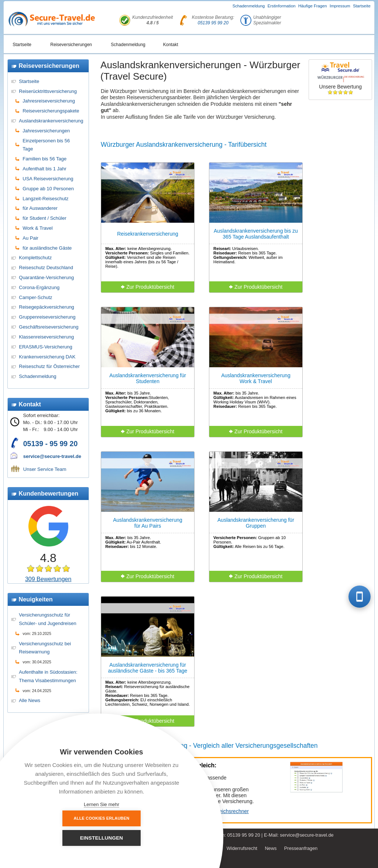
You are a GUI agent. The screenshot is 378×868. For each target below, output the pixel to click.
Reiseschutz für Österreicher (49, 366)
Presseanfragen (301, 848)
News (271, 848)
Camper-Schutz (35, 297)
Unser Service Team (45, 469)
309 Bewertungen (48, 579)
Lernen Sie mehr (102, 804)
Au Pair (30, 238)
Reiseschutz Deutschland (46, 268)
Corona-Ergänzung (39, 287)
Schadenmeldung (249, 6)
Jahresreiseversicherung (49, 101)
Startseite (362, 6)
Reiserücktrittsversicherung (48, 91)
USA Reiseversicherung (48, 179)
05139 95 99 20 (213, 23)
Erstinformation (282, 6)
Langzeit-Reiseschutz (45, 199)
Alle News (30, 700)
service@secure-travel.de (52, 456)
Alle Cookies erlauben (61, 838)
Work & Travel (37, 228)
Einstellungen (142, 838)
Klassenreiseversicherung (46, 337)
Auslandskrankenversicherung (51, 121)
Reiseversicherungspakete (51, 111)
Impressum (340, 6)
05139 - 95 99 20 (50, 444)
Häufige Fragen (313, 6)
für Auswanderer (40, 208)
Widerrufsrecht (242, 848)
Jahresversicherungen (46, 131)
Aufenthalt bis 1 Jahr (44, 169)
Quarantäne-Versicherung (46, 277)
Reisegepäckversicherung (47, 307)
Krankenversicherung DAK (47, 357)
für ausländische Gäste (47, 248)
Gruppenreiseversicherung (47, 317)
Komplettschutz (35, 258)
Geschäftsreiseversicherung (49, 327)
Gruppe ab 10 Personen (48, 189)
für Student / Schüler (44, 218)
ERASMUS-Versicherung (46, 347)
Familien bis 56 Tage (44, 159)
